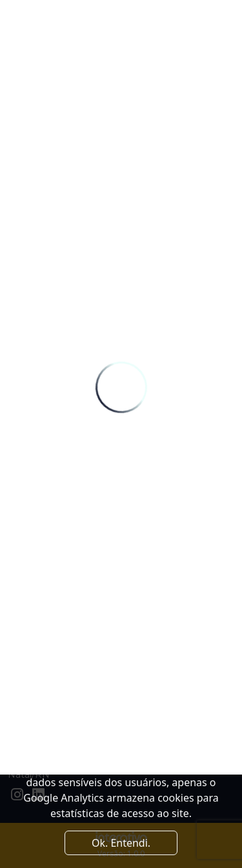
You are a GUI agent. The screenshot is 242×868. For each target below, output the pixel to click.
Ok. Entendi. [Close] (121, 843)
